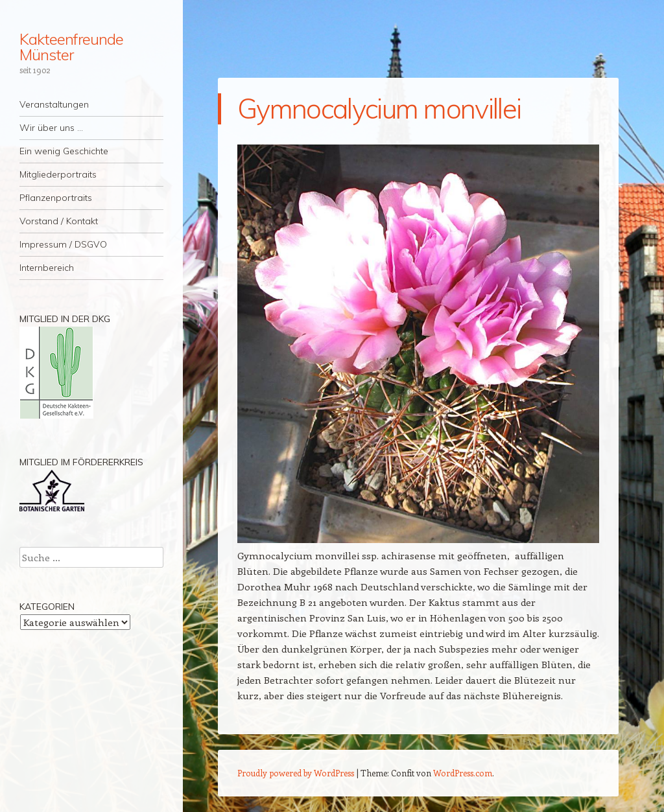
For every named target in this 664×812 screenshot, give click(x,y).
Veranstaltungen (54, 104)
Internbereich (47, 268)
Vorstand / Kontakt (59, 221)
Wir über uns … (51, 128)
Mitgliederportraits (58, 174)
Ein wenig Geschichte (64, 151)
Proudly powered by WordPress (296, 773)
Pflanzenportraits (56, 198)
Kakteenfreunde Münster (71, 47)
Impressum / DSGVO (63, 244)
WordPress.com (463, 773)
